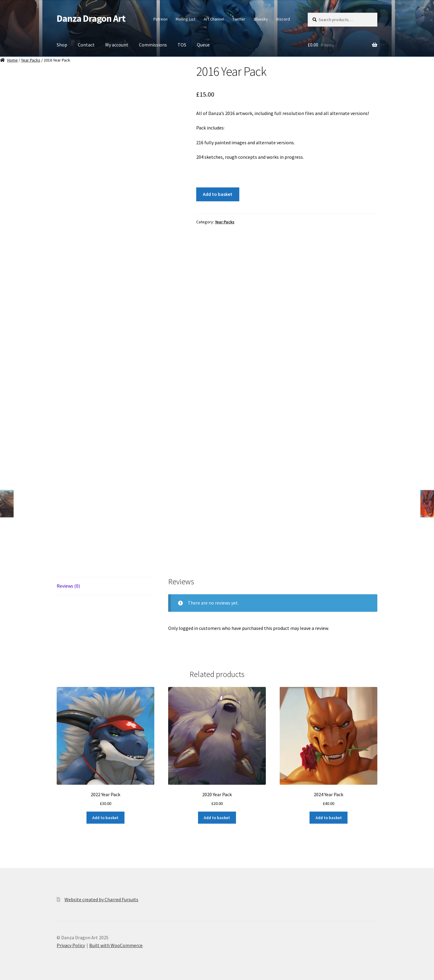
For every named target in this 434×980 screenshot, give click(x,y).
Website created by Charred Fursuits (101, 899)
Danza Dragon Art (91, 18)
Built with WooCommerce (116, 945)
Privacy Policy (71, 945)
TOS (182, 45)
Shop (62, 45)
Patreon (160, 19)
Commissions (153, 45)
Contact (86, 45)
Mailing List (186, 19)
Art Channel (214, 19)
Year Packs (31, 60)
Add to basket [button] (105, 818)
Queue (203, 45)
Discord (283, 19)
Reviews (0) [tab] (68, 586)
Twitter (239, 19)
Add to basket (218, 194)
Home (13, 60)
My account (117, 45)
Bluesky (261, 19)
